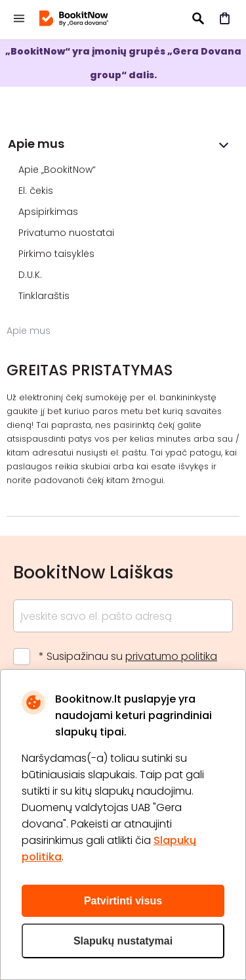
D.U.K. (31, 275)
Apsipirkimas (50, 212)
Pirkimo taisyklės (58, 254)
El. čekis (37, 191)
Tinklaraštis (45, 296)
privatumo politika (171, 656)
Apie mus (36, 144)
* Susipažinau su (128, 656)
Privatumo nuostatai (68, 233)
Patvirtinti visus (123, 901)
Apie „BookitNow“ (58, 170)
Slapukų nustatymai (123, 941)
